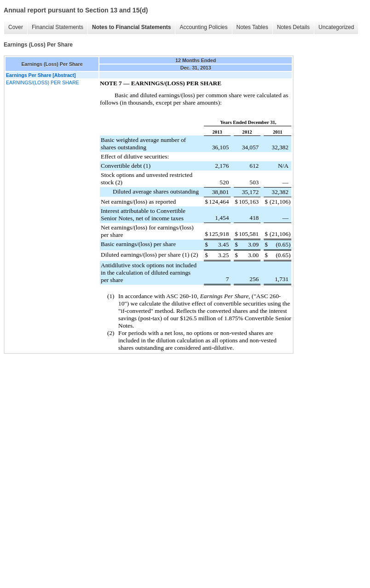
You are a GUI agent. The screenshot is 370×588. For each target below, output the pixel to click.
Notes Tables (252, 27)
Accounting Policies (203, 27)
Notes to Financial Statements (131, 27)
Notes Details (293, 27)
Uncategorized (336, 27)
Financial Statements (58, 27)
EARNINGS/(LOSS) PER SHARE (43, 82)
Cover (16, 27)
